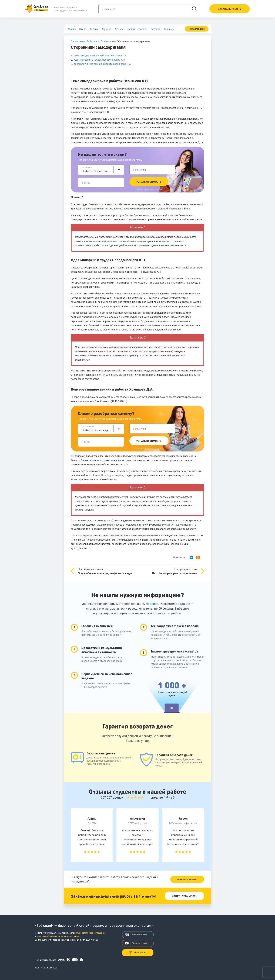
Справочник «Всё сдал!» (85, 41)
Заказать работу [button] (230, 9)
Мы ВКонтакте (136, 935)
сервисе (152, 604)
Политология (108, 41)
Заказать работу (187, 879)
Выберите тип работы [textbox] (97, 171)
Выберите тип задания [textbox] (97, 430)
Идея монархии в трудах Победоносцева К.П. (99, 60)
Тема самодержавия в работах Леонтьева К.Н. (100, 56)
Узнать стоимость (149, 182)
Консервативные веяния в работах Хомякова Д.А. (103, 64)
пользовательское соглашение (90, 933)
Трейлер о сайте (137, 943)
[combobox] (101, 170)
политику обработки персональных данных (58, 936)
